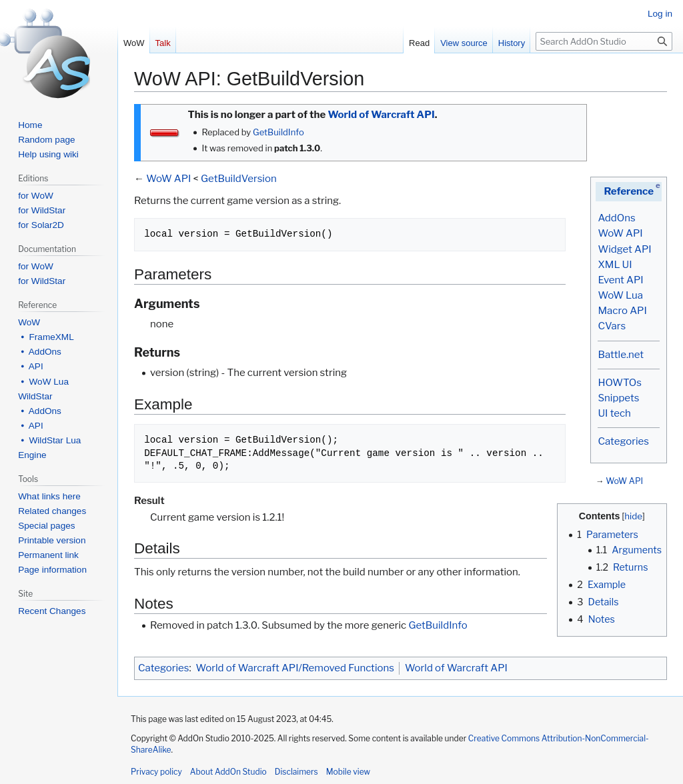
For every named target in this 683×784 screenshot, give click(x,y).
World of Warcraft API (381, 115)
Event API (620, 280)
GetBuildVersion (239, 179)
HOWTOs (619, 383)
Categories (623, 441)
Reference (629, 191)
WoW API (620, 233)
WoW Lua (620, 295)
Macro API (622, 311)
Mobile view (348, 772)
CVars (612, 326)
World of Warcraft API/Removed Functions (295, 668)
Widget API (624, 249)
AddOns (616, 218)
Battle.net (621, 355)
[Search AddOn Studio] (604, 41)
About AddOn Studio (228, 772)
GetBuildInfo (278, 132)
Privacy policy (156, 772)
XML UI (615, 265)
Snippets (618, 398)
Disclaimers (296, 772)
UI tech (614, 413)
